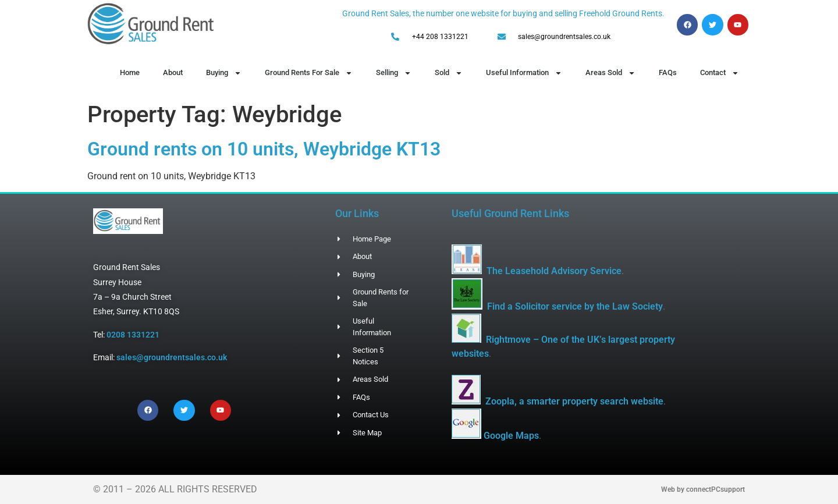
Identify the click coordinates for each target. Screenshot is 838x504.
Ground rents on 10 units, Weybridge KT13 (264, 149)
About (173, 72)
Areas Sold (610, 73)
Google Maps (511, 436)
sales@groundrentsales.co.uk (172, 357)
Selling (394, 73)
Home (130, 72)
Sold (449, 73)
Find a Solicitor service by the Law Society (575, 306)
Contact (720, 73)
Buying (224, 73)
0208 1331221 (133, 335)
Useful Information (524, 73)
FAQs (668, 72)
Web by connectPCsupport (703, 489)
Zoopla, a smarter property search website (574, 401)
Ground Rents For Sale (309, 73)
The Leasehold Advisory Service (554, 271)
